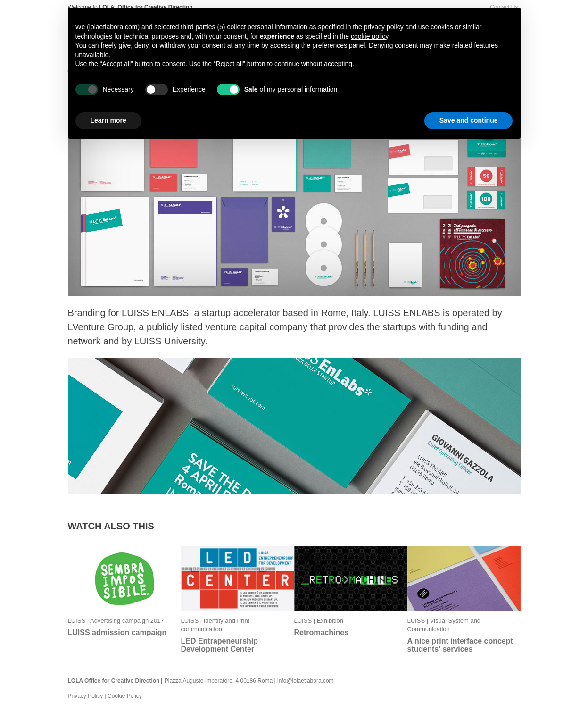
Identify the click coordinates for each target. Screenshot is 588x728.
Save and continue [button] (469, 120)
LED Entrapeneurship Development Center (220, 645)
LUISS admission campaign (117, 632)
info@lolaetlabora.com (306, 681)
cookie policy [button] (369, 36)
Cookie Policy (125, 696)
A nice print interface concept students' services (460, 645)
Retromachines (322, 632)
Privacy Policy (86, 696)
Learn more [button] (108, 120)
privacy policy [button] (384, 27)
